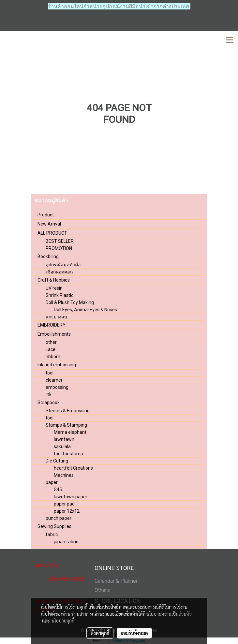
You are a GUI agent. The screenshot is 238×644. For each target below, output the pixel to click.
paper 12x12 (67, 511)
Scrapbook (49, 402)
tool (50, 373)
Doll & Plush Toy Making (70, 302)
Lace (51, 349)
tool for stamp (68, 454)
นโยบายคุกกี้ (63, 621)
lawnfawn (64, 439)
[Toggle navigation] (230, 40)
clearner (54, 380)
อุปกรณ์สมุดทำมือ (63, 265)
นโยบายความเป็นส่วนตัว (169, 614)
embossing (57, 387)
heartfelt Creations (73, 468)
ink (49, 394)
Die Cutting (57, 461)
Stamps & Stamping (66, 425)
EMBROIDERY (52, 325)
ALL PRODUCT (52, 233)
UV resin (54, 288)
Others (102, 590)
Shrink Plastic (59, 295)
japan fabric (66, 542)
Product (46, 215)
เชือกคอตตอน (59, 272)
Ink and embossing (57, 365)
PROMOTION (59, 248)
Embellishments (54, 334)
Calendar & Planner (116, 581)
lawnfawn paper (71, 497)
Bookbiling (48, 256)
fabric (52, 534)
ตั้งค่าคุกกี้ (100, 633)
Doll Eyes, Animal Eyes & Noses (85, 310)
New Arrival (49, 224)
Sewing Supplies (54, 526)
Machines (64, 475)
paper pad (64, 504)
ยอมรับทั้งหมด (134, 633)
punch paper (59, 518)
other (51, 342)
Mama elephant (70, 432)
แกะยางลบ (56, 317)
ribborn (53, 357)
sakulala (62, 446)
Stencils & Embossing (68, 411)
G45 (58, 490)
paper (52, 482)
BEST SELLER (60, 241)
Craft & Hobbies (54, 280)
